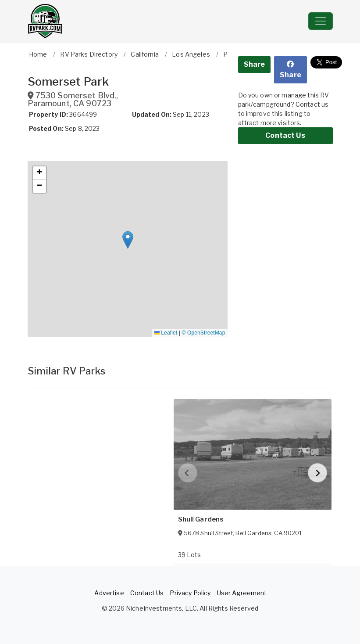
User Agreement (242, 593)
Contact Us (285, 135)
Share (255, 64)
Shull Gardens (201, 519)
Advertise (109, 593)
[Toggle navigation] (321, 21)
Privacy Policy (190, 593)
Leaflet (166, 333)
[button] (128, 240)
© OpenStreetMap (204, 333)
